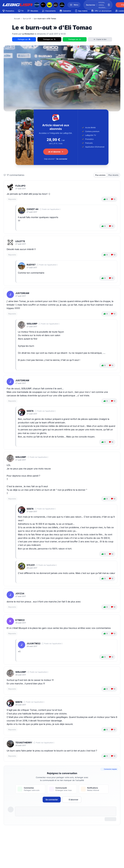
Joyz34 (20, 594)
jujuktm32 (33, 643)
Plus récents (113, 175)
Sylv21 (31, 565)
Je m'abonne (56, 152)
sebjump (32, 324)
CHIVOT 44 (32, 209)
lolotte (20, 241)
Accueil (17, 19)
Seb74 (30, 411)
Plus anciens (100, 175)
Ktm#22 (20, 620)
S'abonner (72, 800)
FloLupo (20, 186)
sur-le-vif (27, 19)
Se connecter (62, 159)
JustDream (22, 293)
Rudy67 (31, 265)
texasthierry (24, 743)
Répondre (12, 199)
